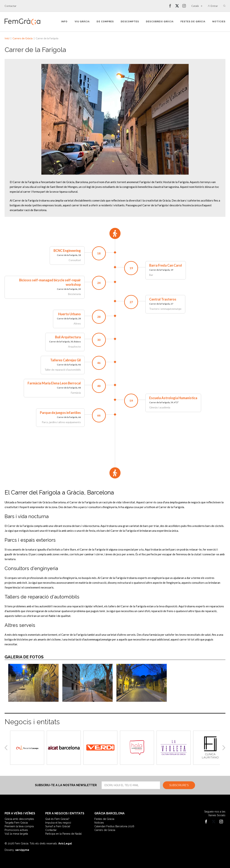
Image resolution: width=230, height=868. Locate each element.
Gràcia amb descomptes (19, 819)
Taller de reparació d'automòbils (63, 370)
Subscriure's (179, 785)
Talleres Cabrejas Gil (66, 360)
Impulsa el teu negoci (58, 823)
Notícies (219, 22)
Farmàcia (76, 393)
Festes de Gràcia (193, 22)
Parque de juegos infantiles (60, 413)
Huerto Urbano (69, 314)
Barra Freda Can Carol (166, 265)
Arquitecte (74, 347)
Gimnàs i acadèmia (160, 407)
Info (64, 22)
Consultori (75, 260)
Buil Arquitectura (68, 337)
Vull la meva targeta (16, 834)
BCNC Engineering (67, 251)
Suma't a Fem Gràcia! (58, 826)
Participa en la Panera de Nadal (63, 834)
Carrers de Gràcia (23, 38)
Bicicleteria (74, 294)
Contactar (10, 6)
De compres (105, 22)
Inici (7, 38)
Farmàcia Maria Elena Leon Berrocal (54, 383)
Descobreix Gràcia (160, 22)
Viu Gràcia (82, 22)
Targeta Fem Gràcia (16, 823)
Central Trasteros (163, 299)
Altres (77, 323)
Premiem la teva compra (19, 826)
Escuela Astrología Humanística (173, 398)
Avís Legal (65, 843)
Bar (151, 275)
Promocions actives (16, 830)
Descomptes (130, 22)
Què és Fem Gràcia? (57, 819)
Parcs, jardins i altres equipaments (61, 422)
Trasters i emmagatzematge (165, 309)
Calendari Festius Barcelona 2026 (114, 826)
